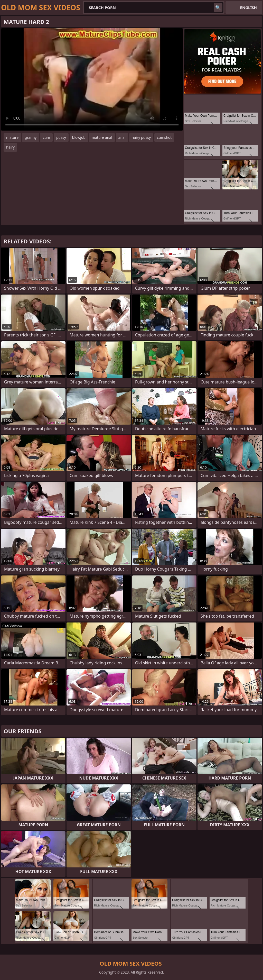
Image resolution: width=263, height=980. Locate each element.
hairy (10, 147)
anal (122, 137)
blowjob (79, 137)
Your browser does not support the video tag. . (92, 79)
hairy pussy (141, 137)
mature (12, 137)
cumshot (164, 137)
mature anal (102, 137)
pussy (61, 137)
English (248, 7)
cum (46, 137)
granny (31, 137)
